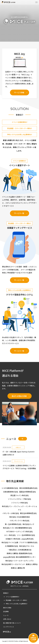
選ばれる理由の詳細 (19, 396)
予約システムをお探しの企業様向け (20, 134)
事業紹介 (6, 593)
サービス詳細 (19, 92)
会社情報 (6, 611)
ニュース (6, 615)
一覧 (22, 439)
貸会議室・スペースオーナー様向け (20, 128)
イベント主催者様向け (20, 122)
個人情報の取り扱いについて (12, 623)
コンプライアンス (8, 627)
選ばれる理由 (7, 608)
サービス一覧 (19, 213)
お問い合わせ (7, 619)
